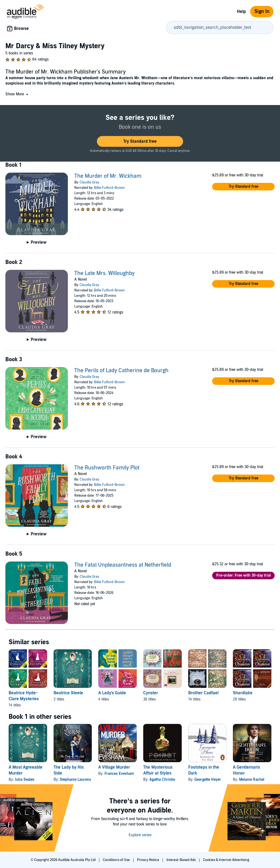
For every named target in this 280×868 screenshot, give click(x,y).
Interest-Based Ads (181, 860)
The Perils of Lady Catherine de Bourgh (121, 371)
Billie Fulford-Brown (109, 188)
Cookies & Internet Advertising (226, 860)
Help (241, 12)
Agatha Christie (162, 780)
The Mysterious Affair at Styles (158, 770)
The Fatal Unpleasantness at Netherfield (123, 565)
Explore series (140, 835)
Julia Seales (25, 780)
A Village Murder (114, 767)
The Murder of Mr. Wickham (108, 176)
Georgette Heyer (208, 780)
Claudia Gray (89, 182)
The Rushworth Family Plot (107, 468)
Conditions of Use (117, 860)
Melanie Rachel (252, 780)
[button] (17, 94)
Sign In (262, 11)
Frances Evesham (119, 774)
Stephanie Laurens (75, 780)
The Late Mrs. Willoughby (104, 273)
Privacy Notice (148, 860)
